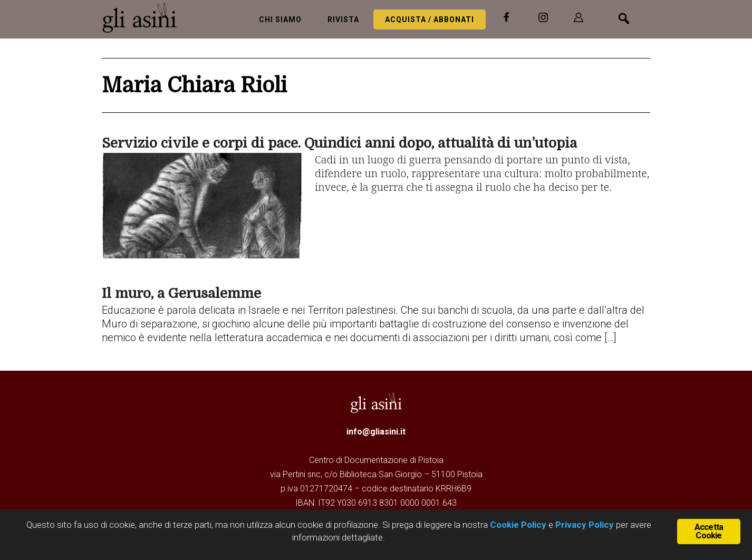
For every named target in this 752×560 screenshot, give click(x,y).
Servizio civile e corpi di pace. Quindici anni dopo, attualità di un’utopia (339, 143)
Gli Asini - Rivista (144, 17)
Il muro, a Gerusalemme (181, 293)
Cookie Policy (517, 525)
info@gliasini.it (376, 432)
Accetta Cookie (709, 531)
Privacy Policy (585, 525)
